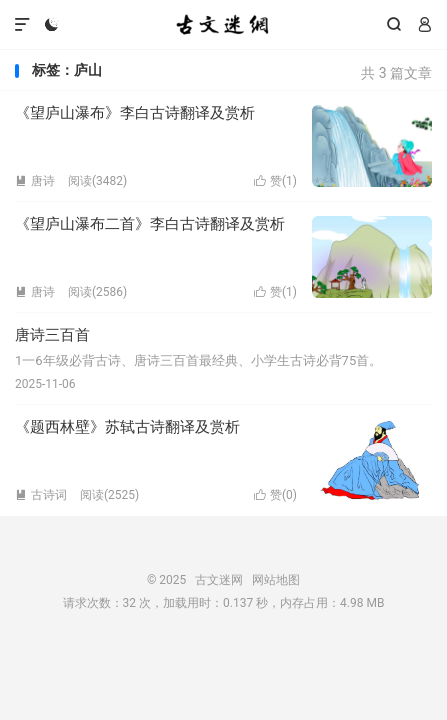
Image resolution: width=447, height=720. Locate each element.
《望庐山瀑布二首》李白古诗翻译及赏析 (150, 224)
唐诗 (35, 181)
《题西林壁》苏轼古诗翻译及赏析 (127, 427)
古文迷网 (223, 25)
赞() (275, 181)
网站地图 (276, 580)
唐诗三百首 (52, 335)
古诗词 (41, 495)
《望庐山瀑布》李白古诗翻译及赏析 (135, 113)
